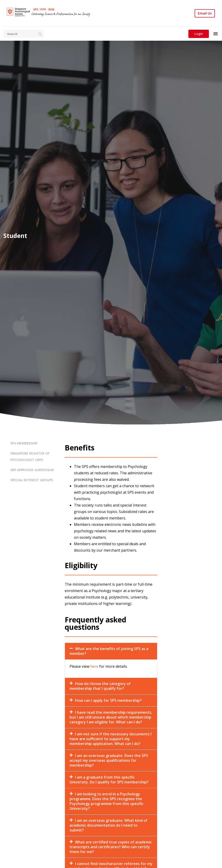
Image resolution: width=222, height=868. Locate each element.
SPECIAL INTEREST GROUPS (32, 480)
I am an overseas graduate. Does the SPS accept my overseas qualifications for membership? (109, 760)
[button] (111, 651)
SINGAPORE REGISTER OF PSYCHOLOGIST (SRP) (30, 457)
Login (199, 34)
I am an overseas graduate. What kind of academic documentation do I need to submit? (108, 825)
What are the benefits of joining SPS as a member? (109, 651)
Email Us (205, 13)
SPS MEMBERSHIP (24, 443)
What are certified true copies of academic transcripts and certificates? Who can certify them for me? (111, 847)
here (94, 666)
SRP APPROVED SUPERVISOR (32, 470)
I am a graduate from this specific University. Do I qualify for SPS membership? (109, 780)
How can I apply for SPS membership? (108, 700)
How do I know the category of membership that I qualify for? (100, 686)
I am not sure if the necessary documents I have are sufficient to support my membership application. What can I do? (111, 739)
